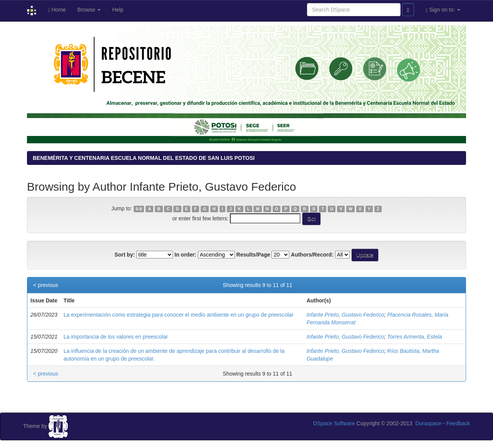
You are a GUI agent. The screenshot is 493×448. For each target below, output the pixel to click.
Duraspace (428, 423)
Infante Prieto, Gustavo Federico (345, 315)
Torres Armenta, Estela (414, 337)
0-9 (139, 209)
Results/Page (253, 255)
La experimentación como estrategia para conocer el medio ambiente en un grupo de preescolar (179, 315)
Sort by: (125, 255)
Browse (89, 10)
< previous (46, 285)
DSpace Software (334, 423)
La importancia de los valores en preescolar (116, 337)
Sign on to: (443, 10)
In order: (185, 255)
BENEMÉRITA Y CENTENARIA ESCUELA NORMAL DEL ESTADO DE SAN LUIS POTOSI (144, 158)
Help (118, 10)
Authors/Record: (312, 255)
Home (57, 10)
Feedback (458, 423)
